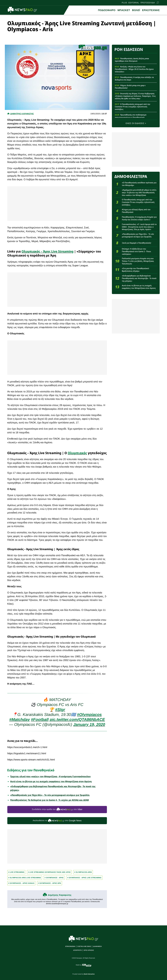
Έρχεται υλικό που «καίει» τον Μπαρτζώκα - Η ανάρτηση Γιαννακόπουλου (50, 776)
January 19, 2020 (89, 725)
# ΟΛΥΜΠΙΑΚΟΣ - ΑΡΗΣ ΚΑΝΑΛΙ (21, 883)
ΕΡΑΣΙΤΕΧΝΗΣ (151, 10)
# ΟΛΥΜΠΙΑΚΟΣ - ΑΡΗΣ (54, 878)
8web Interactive (89, 974)
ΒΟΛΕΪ (136, 10)
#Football (40, 720)
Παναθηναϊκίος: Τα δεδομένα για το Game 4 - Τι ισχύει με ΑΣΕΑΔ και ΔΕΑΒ (49, 800)
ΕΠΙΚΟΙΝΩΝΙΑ (70, 946)
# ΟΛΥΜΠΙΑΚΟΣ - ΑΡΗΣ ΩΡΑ (50, 883)
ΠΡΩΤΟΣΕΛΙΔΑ (148, 3)
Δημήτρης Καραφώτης (60, 895)
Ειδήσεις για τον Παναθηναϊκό (31, 770)
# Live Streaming (16, 872)
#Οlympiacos (89, 715)
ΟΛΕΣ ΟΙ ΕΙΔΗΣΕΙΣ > (136, 123)
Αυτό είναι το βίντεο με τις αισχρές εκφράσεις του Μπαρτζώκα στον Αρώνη (51, 781)
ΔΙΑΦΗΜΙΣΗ (97, 946)
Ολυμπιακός (77, 453)
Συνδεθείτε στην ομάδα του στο (57, 809)
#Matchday (20, 720)
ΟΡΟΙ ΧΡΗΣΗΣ (89, 950)
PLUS (124, 3)
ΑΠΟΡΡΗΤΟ (77, 950)
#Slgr (60, 710)
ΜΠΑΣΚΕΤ (124, 10)
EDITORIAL (134, 3)
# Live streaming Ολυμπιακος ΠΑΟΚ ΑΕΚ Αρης (49, 872)
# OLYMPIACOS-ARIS (83, 872)
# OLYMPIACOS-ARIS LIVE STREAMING (25, 878)
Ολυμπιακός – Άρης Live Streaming (48, 251)
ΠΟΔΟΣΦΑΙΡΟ (107, 10)
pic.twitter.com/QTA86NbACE (77, 720)
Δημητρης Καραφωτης (22, 114)
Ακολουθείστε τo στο (57, 821)
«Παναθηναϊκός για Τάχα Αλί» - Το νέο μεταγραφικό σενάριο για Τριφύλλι (50, 795)
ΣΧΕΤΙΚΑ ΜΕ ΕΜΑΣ (84, 946)
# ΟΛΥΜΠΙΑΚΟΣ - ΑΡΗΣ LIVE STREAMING (84, 878)
